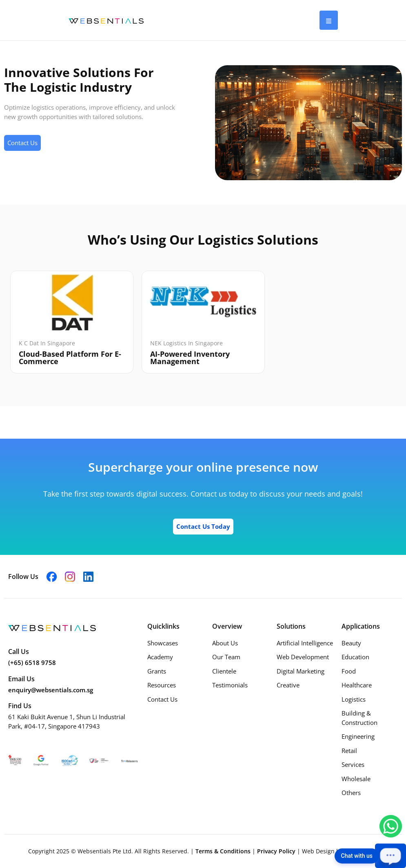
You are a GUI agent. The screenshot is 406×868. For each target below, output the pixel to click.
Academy (160, 657)
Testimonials (230, 685)
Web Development (303, 657)
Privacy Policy (277, 851)
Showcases (163, 643)
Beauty (351, 643)
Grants (157, 671)
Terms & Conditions (224, 851)
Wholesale (356, 779)
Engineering (358, 736)
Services (353, 764)
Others (351, 793)
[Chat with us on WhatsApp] (391, 826)
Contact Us (162, 699)
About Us (225, 643)
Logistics (354, 699)
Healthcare (357, 685)
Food (349, 671)
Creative (288, 685)
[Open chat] (390, 856)
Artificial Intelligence (305, 643)
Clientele (224, 671)
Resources (162, 685)
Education (355, 657)
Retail (349, 751)
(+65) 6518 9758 (32, 663)
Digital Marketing (301, 671)
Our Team (226, 657)
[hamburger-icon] (329, 20)
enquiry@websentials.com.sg (51, 690)
